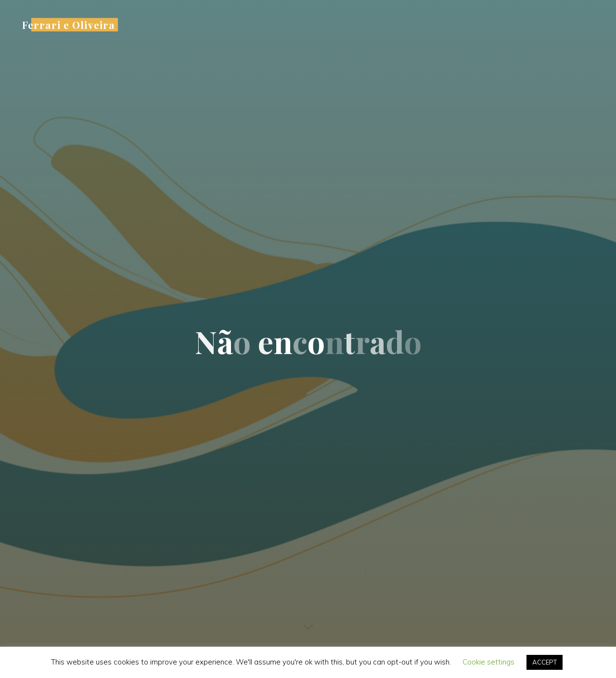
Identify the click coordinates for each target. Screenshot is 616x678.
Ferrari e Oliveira (69, 25)
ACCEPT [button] (545, 662)
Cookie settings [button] (488, 662)
